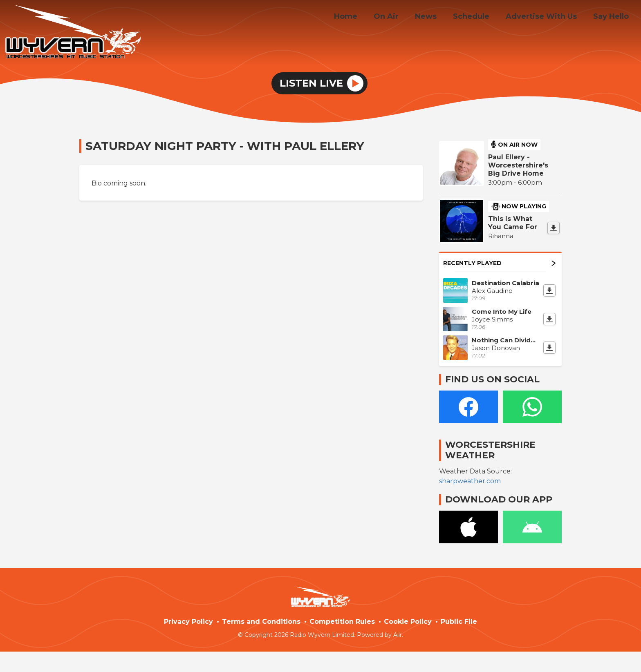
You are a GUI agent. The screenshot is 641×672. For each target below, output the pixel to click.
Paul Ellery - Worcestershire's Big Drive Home (518, 165)
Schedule (479, 18)
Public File (459, 622)
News (437, 18)
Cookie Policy (408, 622)
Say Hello (613, 18)
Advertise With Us (546, 18)
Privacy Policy (188, 622)
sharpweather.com (470, 481)
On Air (401, 18)
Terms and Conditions (261, 622)
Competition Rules (342, 622)
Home (364, 18)
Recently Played (499, 263)
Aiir (398, 635)
